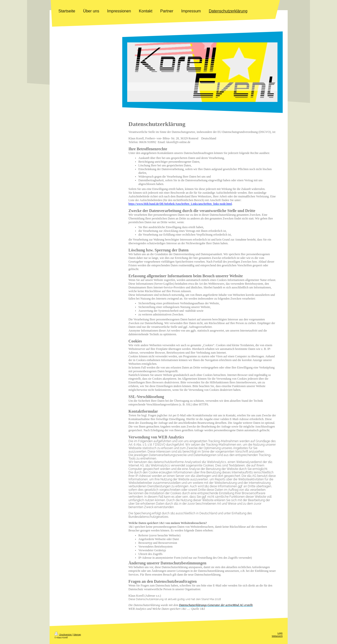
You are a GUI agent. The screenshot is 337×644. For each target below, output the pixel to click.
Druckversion (63, 635)
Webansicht (277, 636)
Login (280, 633)
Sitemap (77, 635)
